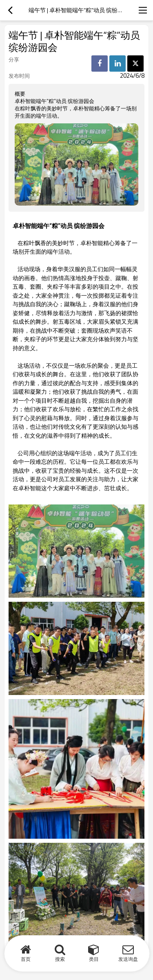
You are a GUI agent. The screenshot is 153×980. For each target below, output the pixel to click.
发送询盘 (128, 959)
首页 (26, 959)
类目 (94, 959)
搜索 (60, 959)
